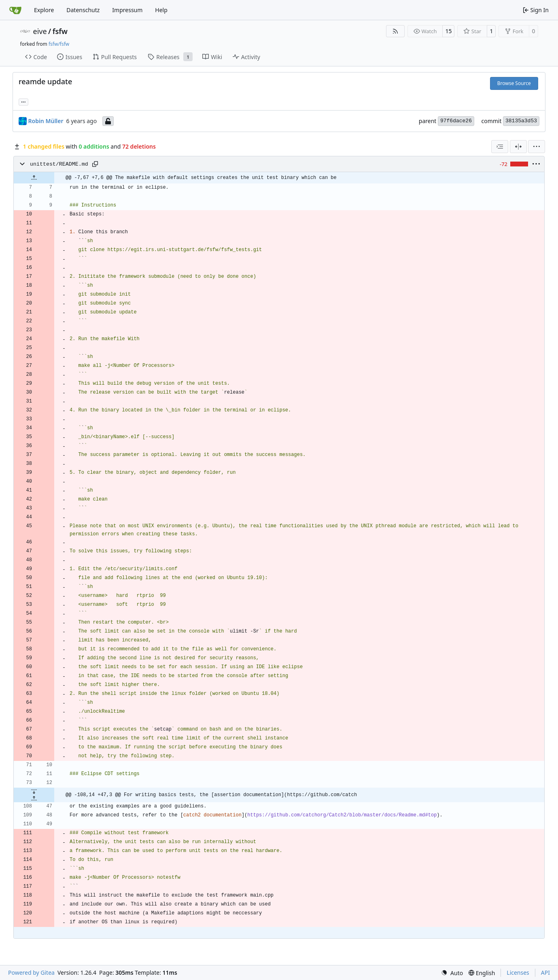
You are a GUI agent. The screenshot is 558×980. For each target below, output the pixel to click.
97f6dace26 (456, 121)
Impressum (127, 10)
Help (161, 10)
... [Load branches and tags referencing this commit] (23, 101)
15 (448, 31)
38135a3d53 (521, 121)
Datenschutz (83, 10)
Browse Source (514, 83)
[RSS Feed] (395, 31)
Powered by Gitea (31, 973)
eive (40, 31)
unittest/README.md (59, 164)
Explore (44, 10)
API (545, 973)
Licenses (518, 973)
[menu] (537, 147)
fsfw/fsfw (59, 44)
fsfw (60, 31)
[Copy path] (95, 164)
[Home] (15, 10)
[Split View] (518, 147)
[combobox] (500, 147)
